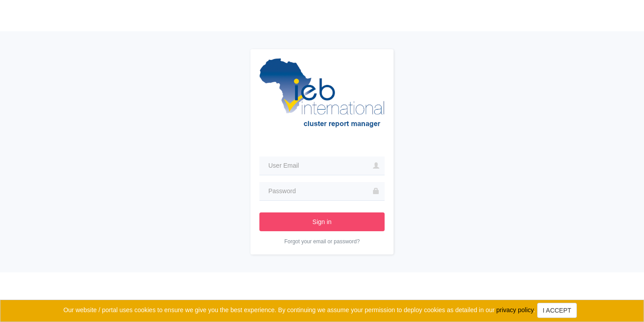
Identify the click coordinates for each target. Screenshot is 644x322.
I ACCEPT (557, 310)
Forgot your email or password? (322, 241)
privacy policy (515, 310)
